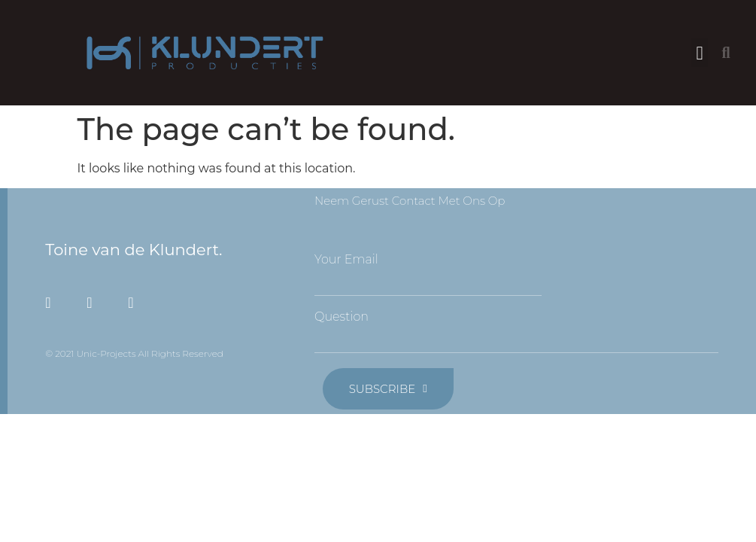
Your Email (346, 260)
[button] (700, 53)
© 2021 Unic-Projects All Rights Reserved (134, 353)
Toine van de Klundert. (134, 250)
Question (342, 317)
